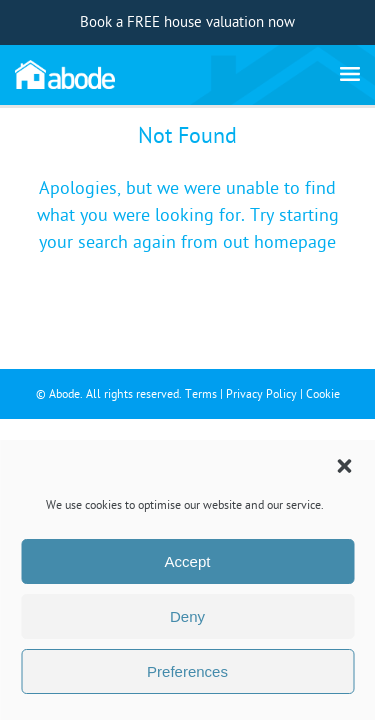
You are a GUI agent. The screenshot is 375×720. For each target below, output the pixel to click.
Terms (201, 394)
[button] (344, 466)
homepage (295, 242)
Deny (187, 616)
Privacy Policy (261, 394)
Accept (188, 561)
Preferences (187, 671)
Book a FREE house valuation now (187, 22)
